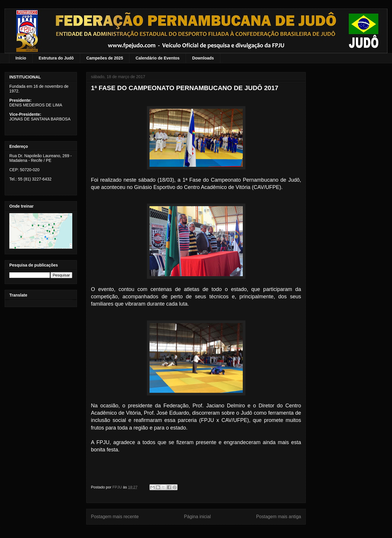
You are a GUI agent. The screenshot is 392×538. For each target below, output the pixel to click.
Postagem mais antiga (279, 517)
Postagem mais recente (115, 517)
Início (21, 58)
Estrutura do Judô (56, 58)
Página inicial (197, 517)
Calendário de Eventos (158, 58)
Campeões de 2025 (105, 58)
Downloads (203, 58)
